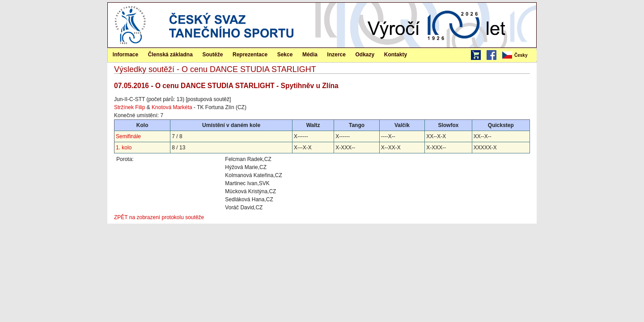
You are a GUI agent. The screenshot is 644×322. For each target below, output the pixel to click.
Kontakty (396, 55)
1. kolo (124, 148)
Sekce (285, 55)
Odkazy (365, 55)
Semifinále (128, 136)
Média (310, 55)
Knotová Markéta (172, 107)
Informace (125, 55)
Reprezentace (250, 55)
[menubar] (519, 55)
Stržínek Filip (129, 107)
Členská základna (170, 55)
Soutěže (212, 55)
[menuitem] (519, 55)
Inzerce (337, 55)
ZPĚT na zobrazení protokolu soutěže (159, 217)
